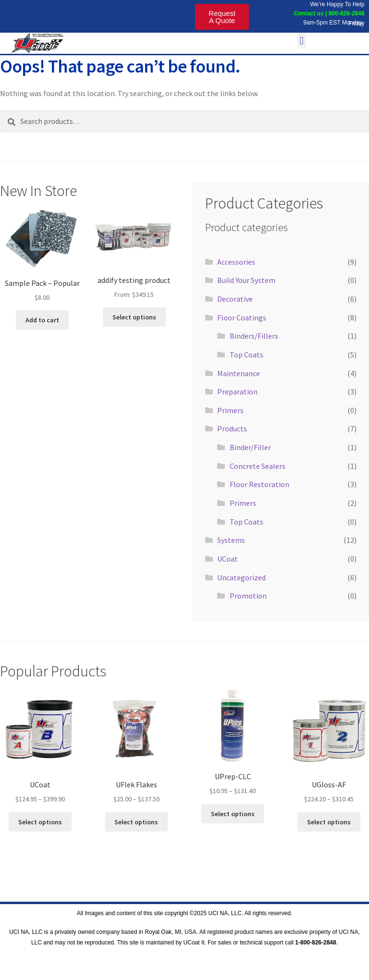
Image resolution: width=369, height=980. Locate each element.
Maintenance (239, 373)
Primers (230, 410)
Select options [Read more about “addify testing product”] (134, 317)
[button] (301, 41)
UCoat (228, 559)
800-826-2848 (347, 13)
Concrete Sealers (258, 466)
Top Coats (246, 355)
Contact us (308, 13)
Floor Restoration (259, 484)
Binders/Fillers (254, 336)
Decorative (235, 299)
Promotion (248, 596)
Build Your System (246, 280)
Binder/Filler (250, 447)
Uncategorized (241, 577)
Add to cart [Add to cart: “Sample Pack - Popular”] (42, 320)
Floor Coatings (242, 318)
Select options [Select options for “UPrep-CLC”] (233, 814)
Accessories (236, 262)
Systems (231, 540)
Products (232, 429)
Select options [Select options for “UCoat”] (40, 822)
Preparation (237, 392)
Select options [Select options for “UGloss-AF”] (329, 822)
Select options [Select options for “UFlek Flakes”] (136, 822)
